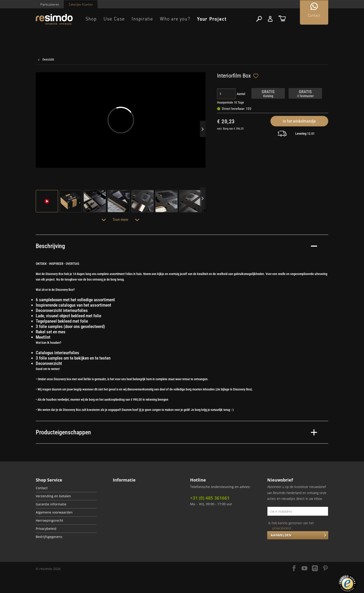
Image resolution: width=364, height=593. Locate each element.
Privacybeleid (46, 529)
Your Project (212, 19)
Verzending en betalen (53, 496)
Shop (91, 19)
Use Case (114, 19)
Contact (42, 488)
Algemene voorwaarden (54, 512)
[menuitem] (66, 488)
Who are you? (175, 19)
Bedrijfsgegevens (49, 537)
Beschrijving (176, 246)
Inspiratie (142, 19)
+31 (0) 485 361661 (210, 498)
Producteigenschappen (176, 432)
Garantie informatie (51, 504)
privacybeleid (282, 528)
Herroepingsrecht (49, 521)
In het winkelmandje (299, 121)
